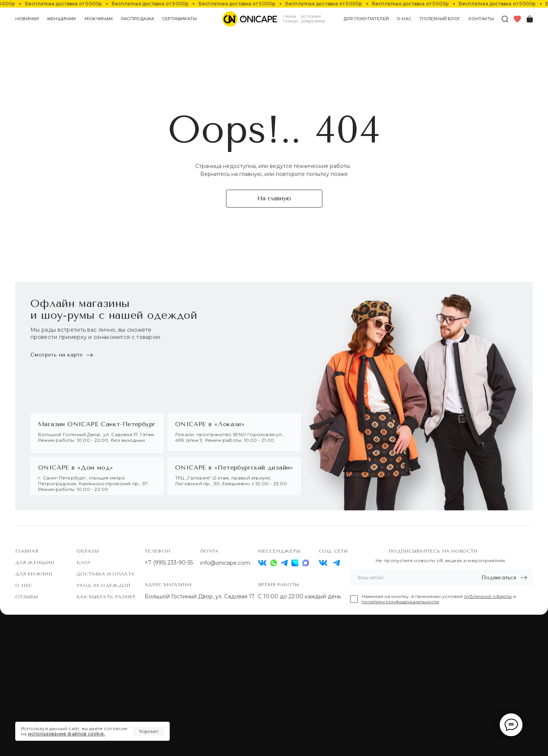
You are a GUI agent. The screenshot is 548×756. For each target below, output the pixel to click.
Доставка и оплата (105, 574)
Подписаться (499, 578)
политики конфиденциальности (400, 602)
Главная (27, 551)
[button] (62, 19)
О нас (24, 585)
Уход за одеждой (104, 585)
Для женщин (35, 563)
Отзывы (26, 597)
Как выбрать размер (106, 597)
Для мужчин (34, 574)
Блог (84, 563)
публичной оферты (488, 596)
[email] (407, 578)
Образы (88, 551)
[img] (323, 563)
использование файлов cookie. (67, 734)
